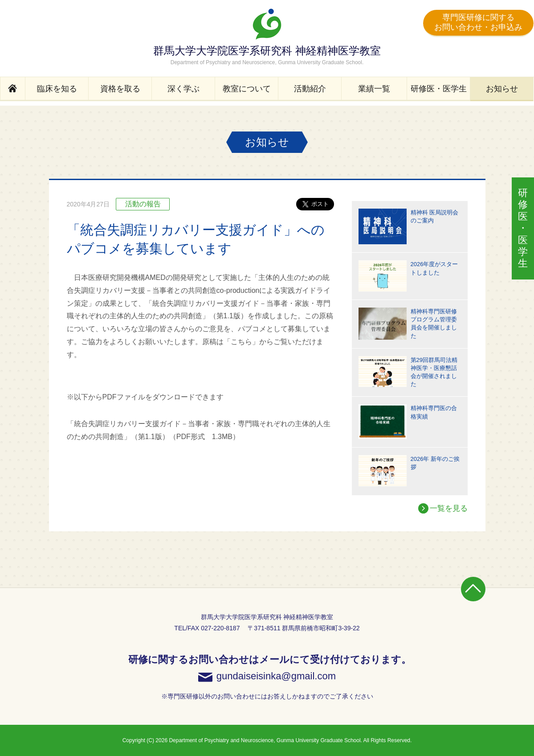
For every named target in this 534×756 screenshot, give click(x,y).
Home (13, 89)
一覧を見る (449, 508)
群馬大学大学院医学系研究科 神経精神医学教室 (267, 37)
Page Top (473, 589)
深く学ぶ (183, 89)
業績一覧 (374, 89)
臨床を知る (57, 89)
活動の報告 (143, 204)
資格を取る (120, 89)
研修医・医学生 (439, 89)
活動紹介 (310, 89)
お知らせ (502, 89)
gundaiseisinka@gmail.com (276, 676)
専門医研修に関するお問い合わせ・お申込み (478, 22)
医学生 (523, 228)
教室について (247, 89)
